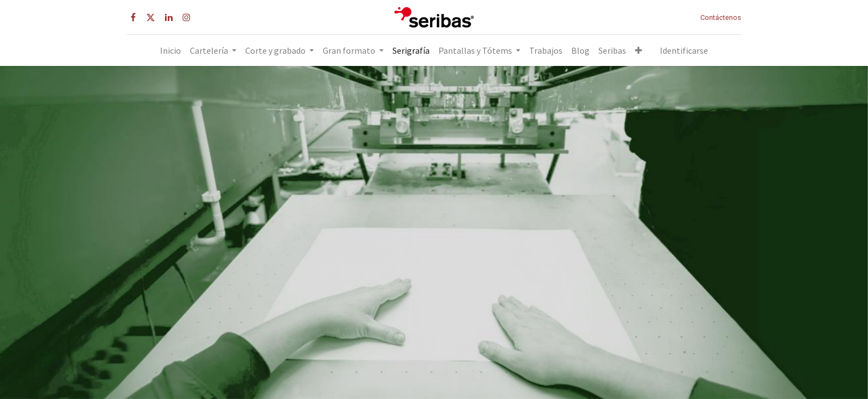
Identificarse (684, 50)
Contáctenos (721, 17)
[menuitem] (170, 50)
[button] (639, 50)
